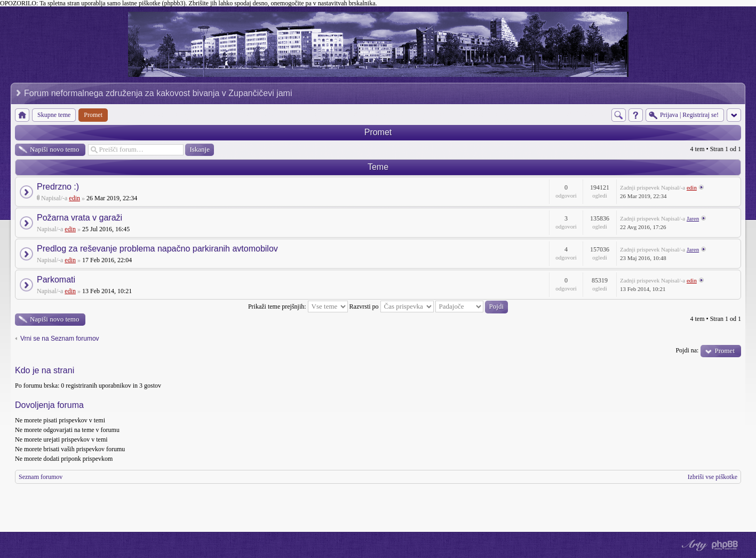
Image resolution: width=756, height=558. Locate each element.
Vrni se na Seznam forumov (60, 339)
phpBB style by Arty (693, 545)
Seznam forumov (41, 477)
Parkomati (56, 280)
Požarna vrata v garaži (79, 218)
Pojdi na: (687, 350)
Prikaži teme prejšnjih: (298, 306)
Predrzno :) (58, 187)
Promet (378, 132)
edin (74, 198)
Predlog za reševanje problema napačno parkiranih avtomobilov (157, 249)
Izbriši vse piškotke (713, 477)
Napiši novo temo (54, 149)
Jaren (693, 218)
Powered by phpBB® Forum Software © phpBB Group (725, 545)
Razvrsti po (392, 306)
